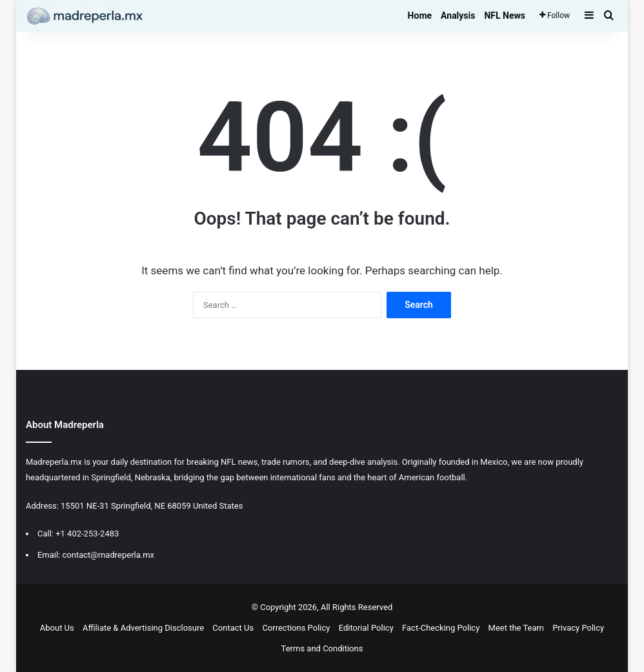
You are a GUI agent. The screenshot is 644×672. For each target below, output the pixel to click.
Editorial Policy (366, 628)
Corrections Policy (296, 628)
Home (420, 15)
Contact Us (233, 628)
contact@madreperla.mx (109, 555)
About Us (57, 628)
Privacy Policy (578, 628)
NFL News (505, 15)
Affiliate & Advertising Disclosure (143, 628)
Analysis (458, 15)
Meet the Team (516, 628)
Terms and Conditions (322, 648)
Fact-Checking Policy (441, 628)
